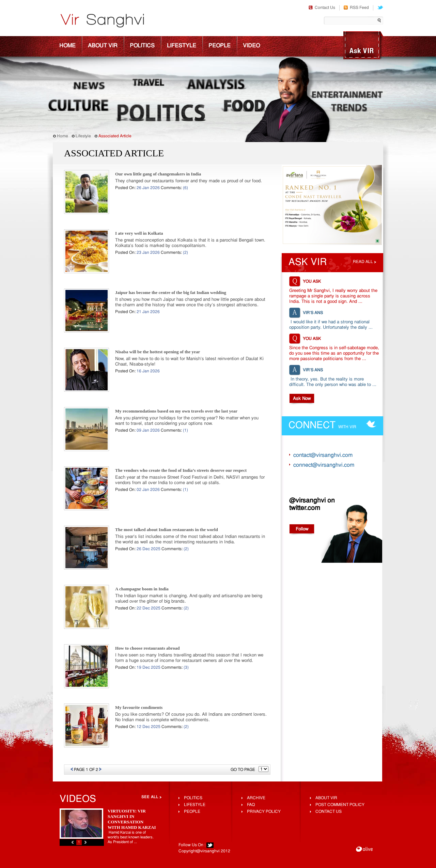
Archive (256, 798)
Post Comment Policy (340, 805)
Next (85, 842)
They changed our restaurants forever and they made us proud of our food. (189, 187)
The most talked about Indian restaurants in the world (167, 535)
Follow (302, 529)
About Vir (103, 46)
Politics (142, 46)
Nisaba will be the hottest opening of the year (158, 357)
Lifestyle (182, 46)
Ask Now (302, 399)
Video (251, 46)
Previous (73, 842)
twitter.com (305, 508)
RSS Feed (356, 8)
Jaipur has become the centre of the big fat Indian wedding (171, 298)
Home (67, 46)
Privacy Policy (264, 812)
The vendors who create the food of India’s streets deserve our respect (181, 476)
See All (150, 797)
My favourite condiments (139, 713)
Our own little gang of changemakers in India (158, 179)
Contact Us (322, 8)
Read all (363, 262)
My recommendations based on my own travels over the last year (176, 416)
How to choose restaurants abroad (147, 654)
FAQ (251, 805)
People (220, 46)
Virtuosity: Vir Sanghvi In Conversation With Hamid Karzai (132, 819)
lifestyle (195, 805)
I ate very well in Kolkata (139, 239)
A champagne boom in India (142, 594)
